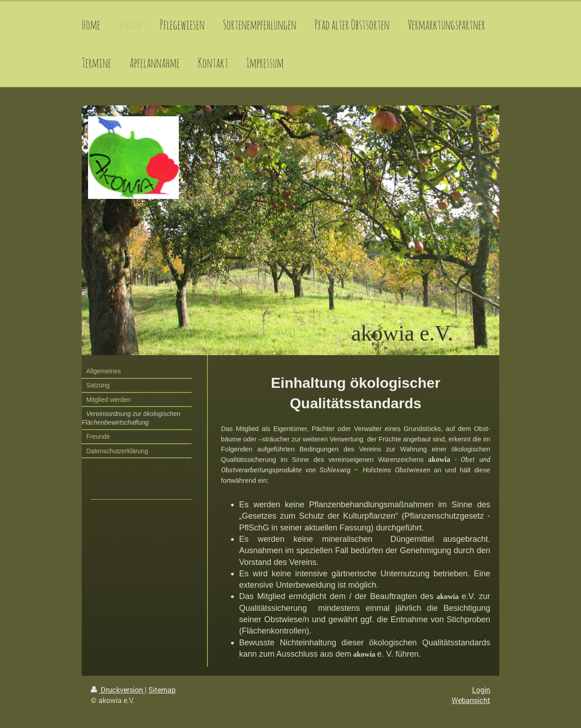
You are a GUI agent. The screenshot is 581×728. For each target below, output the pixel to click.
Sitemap (162, 690)
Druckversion (118, 690)
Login (481, 690)
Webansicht (471, 700)
